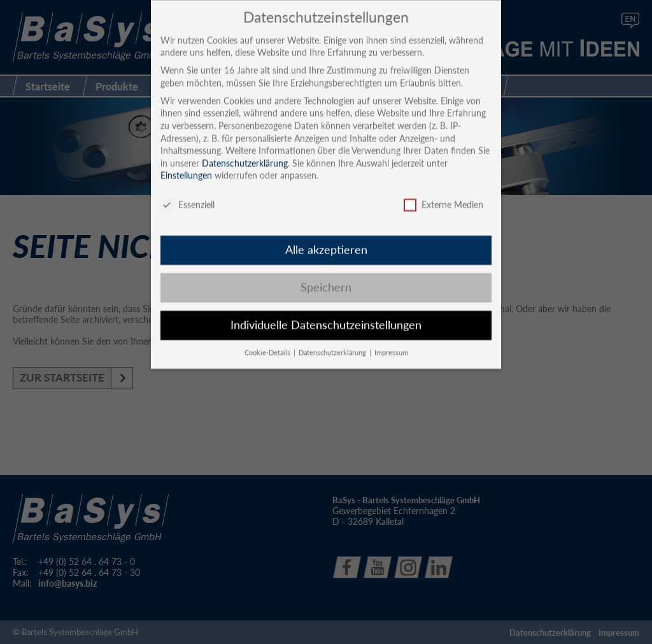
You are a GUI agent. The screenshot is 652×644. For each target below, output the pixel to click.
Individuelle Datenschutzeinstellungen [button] (326, 312)
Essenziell (188, 193)
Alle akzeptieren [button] (326, 237)
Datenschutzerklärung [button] (333, 340)
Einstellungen (186, 163)
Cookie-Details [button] (268, 340)
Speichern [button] (326, 275)
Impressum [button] (391, 340)
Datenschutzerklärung (245, 151)
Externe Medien (443, 193)
